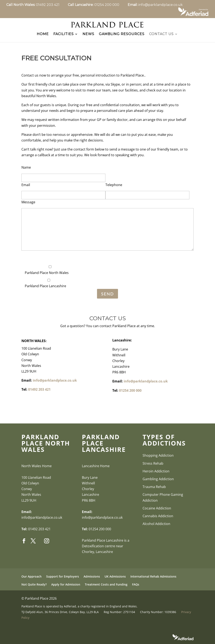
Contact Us (161, 37)
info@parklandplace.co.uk (161, 5)
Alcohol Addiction (156, 527)
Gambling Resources (122, 37)
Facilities (64, 37)
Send (108, 297)
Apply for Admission (66, 587)
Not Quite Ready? (34, 587)
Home (43, 37)
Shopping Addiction (158, 459)
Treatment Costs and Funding (106, 587)
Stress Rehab (153, 466)
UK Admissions (115, 580)
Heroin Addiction (156, 474)
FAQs (136, 587)
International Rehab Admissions (153, 580)
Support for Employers (63, 580)
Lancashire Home (96, 469)
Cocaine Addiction (157, 511)
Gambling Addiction (158, 482)
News (88, 37)
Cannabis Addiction (158, 519)
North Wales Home (37, 469)
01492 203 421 (52, 5)
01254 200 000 (111, 5)
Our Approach (31, 580)
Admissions (92, 580)
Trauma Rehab (154, 490)
